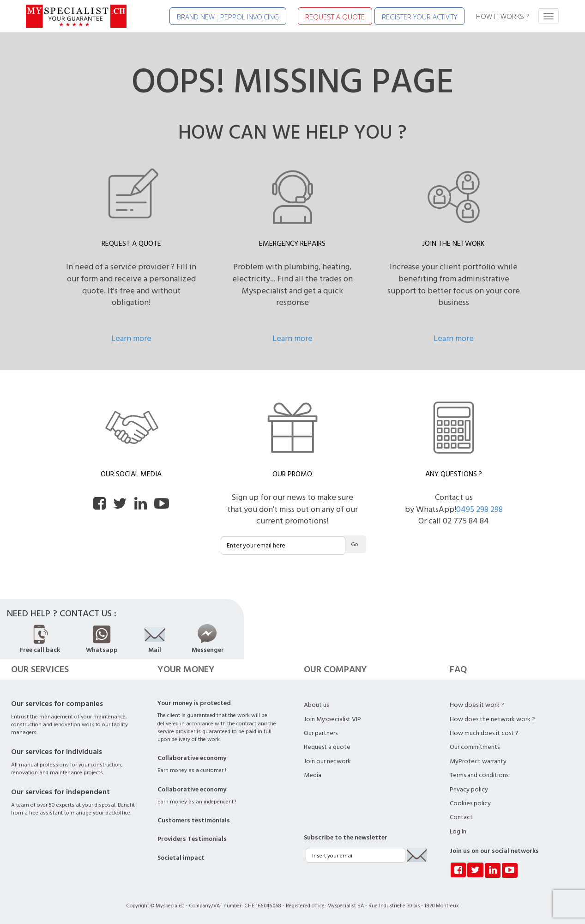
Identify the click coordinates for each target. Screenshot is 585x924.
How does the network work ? (492, 719)
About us (316, 705)
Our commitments (475, 747)
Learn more (131, 338)
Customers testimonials (194, 821)
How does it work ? (477, 705)
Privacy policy (469, 790)
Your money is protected (194, 703)
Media (313, 775)
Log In (458, 832)
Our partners (321, 733)
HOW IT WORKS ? (502, 16)
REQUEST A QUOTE (335, 17)
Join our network (327, 761)
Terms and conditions (479, 775)
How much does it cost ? (484, 733)
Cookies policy (470, 803)
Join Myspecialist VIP (332, 719)
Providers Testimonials (192, 839)
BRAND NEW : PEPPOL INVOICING (228, 17)
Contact (461, 817)
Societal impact (181, 858)
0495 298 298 (479, 509)
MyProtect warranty (478, 761)
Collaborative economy (192, 758)
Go (355, 544)
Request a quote (327, 747)
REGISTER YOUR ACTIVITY (419, 17)
